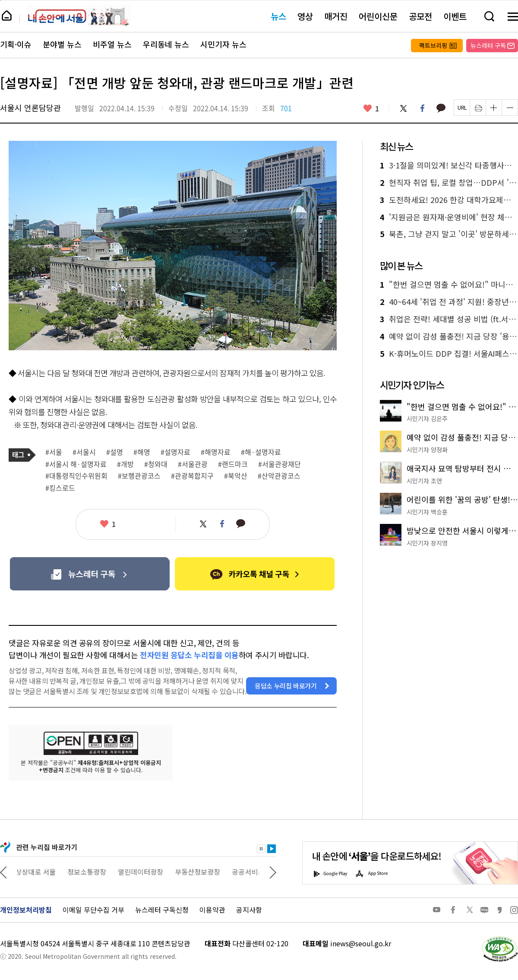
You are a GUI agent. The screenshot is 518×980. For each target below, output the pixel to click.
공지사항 (249, 910)
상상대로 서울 (38, 872)
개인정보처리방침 (26, 910)
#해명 (142, 452)
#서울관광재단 (280, 464)
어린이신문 (378, 16)
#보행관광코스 (139, 476)
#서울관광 (193, 464)
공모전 (420, 16)
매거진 (336, 16)
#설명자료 (175, 452)
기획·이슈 (16, 44)
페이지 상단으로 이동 (0, 0)
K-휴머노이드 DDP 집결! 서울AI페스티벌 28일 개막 (449, 354)
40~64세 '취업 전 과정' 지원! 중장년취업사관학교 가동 (449, 302)
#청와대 (156, 464)
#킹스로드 (60, 488)
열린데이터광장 (143, 872)
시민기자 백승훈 (427, 512)
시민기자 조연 (424, 481)
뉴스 (278, 16)
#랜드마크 (233, 464)
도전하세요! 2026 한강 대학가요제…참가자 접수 (449, 200)
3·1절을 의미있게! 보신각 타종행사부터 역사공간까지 (449, 165)
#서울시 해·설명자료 (76, 464)
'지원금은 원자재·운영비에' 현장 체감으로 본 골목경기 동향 (449, 217)
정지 (261, 849)
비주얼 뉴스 (112, 44)
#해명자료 (216, 452)
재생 (272, 849)
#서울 (54, 452)
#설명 (115, 452)
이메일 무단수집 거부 (93, 910)
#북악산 (236, 476)
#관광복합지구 (192, 476)
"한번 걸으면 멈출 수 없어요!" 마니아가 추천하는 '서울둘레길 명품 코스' (449, 285)
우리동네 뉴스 (166, 44)
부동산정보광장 (200, 872)
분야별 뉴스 (62, 44)
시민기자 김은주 (427, 419)
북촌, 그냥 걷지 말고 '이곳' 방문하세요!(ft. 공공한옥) (449, 234)
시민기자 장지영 (427, 543)
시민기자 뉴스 (223, 44)
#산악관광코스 (279, 476)
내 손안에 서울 (78, 15)
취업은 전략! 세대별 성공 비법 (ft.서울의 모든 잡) (449, 319)
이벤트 (455, 16)
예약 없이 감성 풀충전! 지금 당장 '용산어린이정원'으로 (449, 336)
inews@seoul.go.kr (361, 943)
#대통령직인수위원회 (76, 476)
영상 (305, 16)
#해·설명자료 (261, 452)
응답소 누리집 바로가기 (286, 686)
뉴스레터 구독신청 (162, 910)
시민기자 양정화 (427, 450)
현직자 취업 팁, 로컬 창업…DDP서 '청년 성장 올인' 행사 (449, 183)
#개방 (125, 464)
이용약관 (212, 910)
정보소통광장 (89, 872)
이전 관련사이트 (3, 872)
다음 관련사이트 (273, 872)
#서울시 (84, 452)
